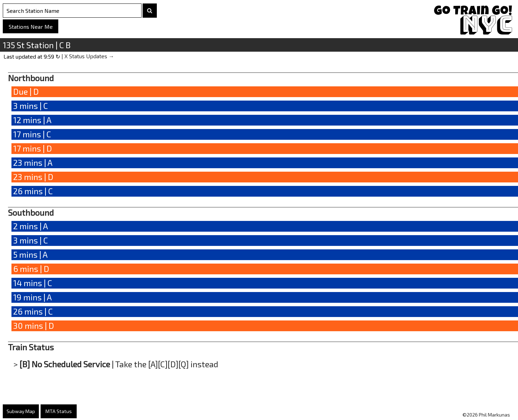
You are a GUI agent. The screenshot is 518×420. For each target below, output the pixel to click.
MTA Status (59, 411)
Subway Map (21, 411)
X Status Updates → (89, 56)
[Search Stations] (72, 11)
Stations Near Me (31, 27)
